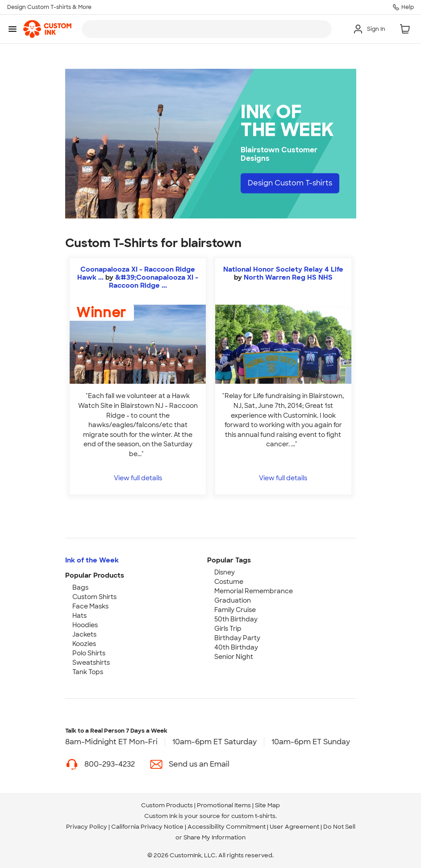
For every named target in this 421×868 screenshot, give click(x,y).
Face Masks (90, 606)
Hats (79, 616)
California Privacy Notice (147, 827)
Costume (229, 582)
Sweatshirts (91, 663)
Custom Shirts (94, 597)
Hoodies (85, 625)
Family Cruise (235, 610)
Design (290, 183)
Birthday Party (237, 638)
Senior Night (234, 657)
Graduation (233, 600)
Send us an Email (199, 764)
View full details (138, 478)
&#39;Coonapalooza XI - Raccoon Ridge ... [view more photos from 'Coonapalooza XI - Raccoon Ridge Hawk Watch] (154, 281)
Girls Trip (228, 629)
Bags (80, 587)
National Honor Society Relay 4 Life (283, 269)
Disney (225, 572)
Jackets (84, 634)
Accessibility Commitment (227, 827)
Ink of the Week (92, 560)
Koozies (84, 644)
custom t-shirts (253, 816)
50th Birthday (236, 619)
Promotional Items (224, 805)
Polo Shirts (89, 653)
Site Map (267, 805)
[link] (47, 29)
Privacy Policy (87, 827)
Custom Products (167, 805)
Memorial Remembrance (254, 591)
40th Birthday (236, 647)
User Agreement (294, 827)
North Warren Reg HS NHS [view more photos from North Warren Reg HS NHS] (288, 277)
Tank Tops (88, 672)
